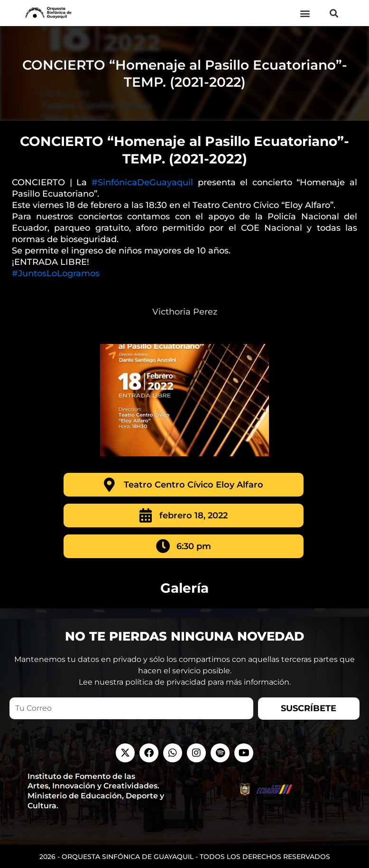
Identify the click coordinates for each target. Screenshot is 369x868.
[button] (305, 13)
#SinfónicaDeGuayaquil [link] (142, 182)
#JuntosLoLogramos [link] (56, 273)
